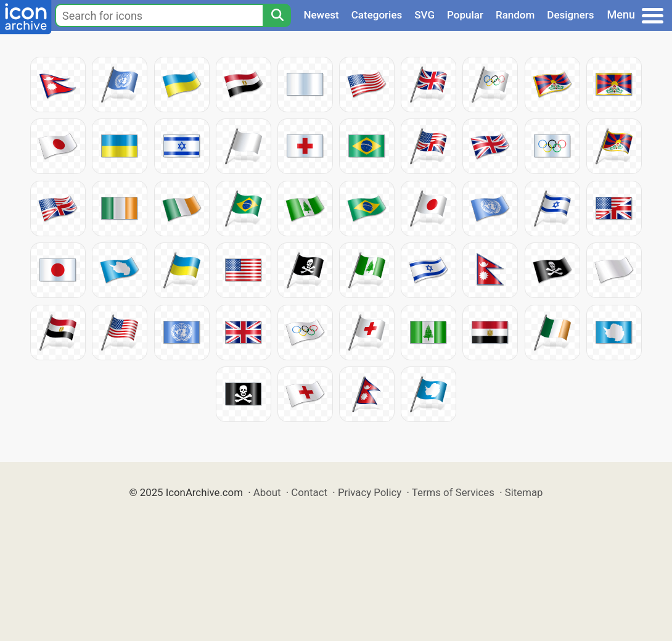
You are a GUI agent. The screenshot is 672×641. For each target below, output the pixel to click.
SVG (424, 15)
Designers (570, 15)
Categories (377, 15)
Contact (309, 492)
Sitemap (524, 492)
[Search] (277, 15)
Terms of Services (453, 492)
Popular (465, 15)
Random (515, 15)
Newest (321, 15)
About (267, 492)
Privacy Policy (370, 492)
